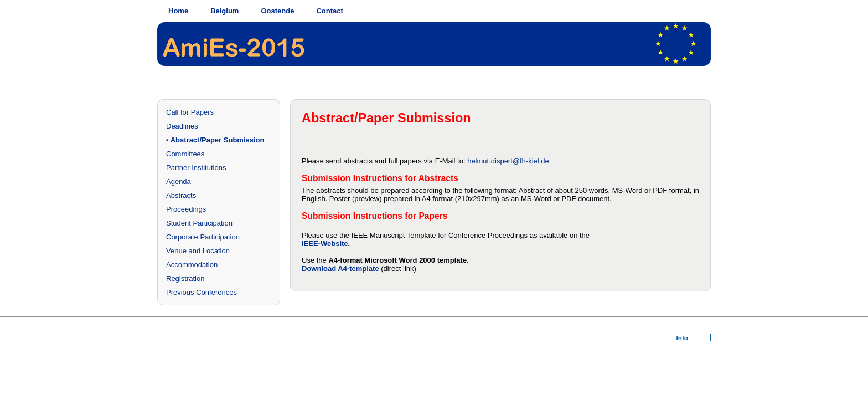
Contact (329, 11)
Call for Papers (190, 112)
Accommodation (192, 265)
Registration (185, 278)
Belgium (224, 11)
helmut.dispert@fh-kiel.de (508, 161)
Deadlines (182, 126)
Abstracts (181, 195)
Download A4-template (340, 268)
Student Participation (199, 223)
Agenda (179, 181)
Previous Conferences (201, 292)
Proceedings (186, 209)
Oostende (277, 11)
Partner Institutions (196, 168)
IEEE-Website (325, 244)
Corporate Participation (203, 237)
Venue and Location (198, 251)
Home (178, 11)
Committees (185, 154)
